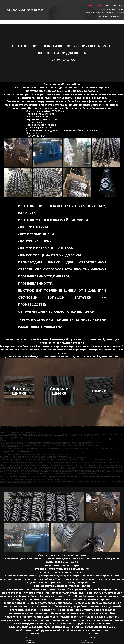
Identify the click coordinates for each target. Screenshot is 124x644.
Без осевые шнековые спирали (108, 16)
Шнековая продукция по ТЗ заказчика (99, 13)
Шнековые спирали (108, 9)
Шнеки (114, 6)
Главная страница (94, 6)
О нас (106, 6)
